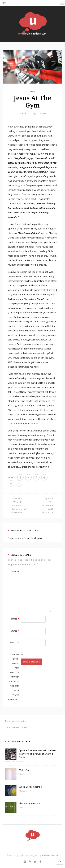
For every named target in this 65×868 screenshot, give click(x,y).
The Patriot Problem (29, 803)
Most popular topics (16, 721)
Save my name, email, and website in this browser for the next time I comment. (14, 677)
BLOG (33, 91)
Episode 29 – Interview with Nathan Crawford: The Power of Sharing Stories (37, 754)
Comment (14, 571)
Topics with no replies (17, 727)
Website (15, 643)
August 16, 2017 (39, 113)
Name (15, 619)
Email (15, 631)
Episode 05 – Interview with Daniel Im (48, 506)
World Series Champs (30, 787)
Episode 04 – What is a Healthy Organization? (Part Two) (20, 506)
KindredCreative (50, 855)
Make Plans (25, 770)
